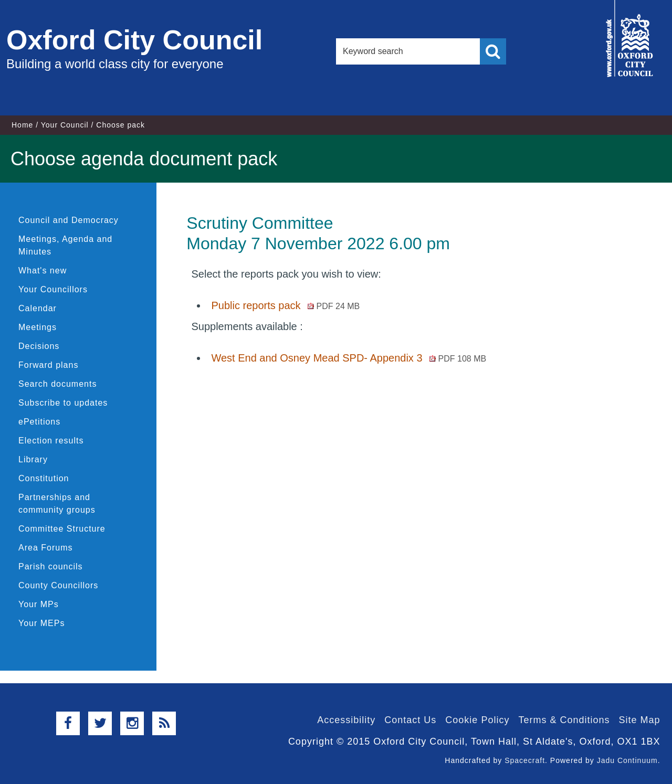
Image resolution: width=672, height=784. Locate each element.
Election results (51, 441)
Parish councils (51, 566)
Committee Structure (62, 529)
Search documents (57, 384)
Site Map (639, 720)
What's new (43, 271)
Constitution (44, 478)
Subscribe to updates (63, 403)
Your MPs (39, 604)
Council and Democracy (69, 220)
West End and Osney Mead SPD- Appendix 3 (349, 358)
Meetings (38, 327)
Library (33, 459)
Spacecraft (525, 760)
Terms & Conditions (564, 720)
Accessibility (346, 720)
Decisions (39, 346)
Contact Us (410, 720)
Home (22, 125)
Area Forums (45, 548)
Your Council (65, 125)
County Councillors (58, 585)
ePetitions (39, 422)
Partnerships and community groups (57, 504)
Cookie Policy (477, 720)
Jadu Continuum (627, 760)
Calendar (38, 308)
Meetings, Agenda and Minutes (65, 245)
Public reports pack (285, 305)
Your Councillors (53, 289)
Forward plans (48, 365)
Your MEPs (41, 623)
